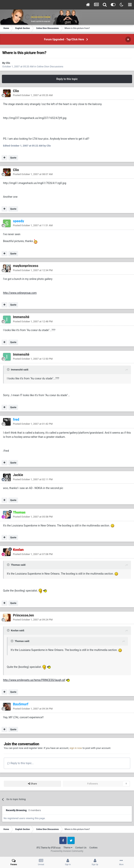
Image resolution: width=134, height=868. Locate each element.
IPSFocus (56, 848)
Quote (13, 158)
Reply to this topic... (20, 763)
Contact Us (81, 848)
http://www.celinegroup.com (20, 293)
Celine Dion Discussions (50, 66)
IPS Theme (42, 848)
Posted (33, 95)
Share (32, 784)
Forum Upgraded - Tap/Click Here (64, 39)
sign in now (76, 748)
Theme (68, 848)
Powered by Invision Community (67, 851)
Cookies (93, 848)
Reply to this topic (67, 79)
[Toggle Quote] (9, 369)
